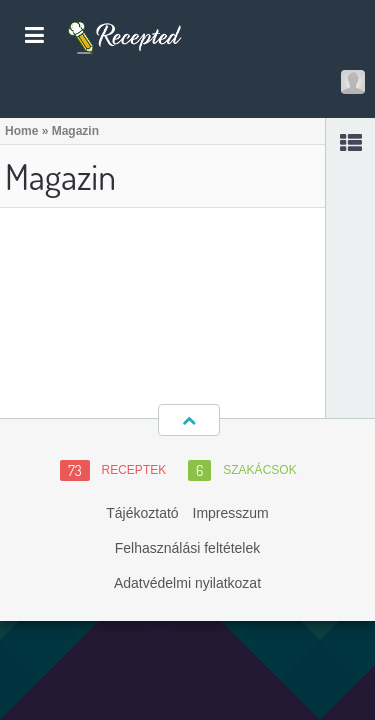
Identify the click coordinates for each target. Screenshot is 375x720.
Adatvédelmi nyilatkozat (187, 583)
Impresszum (231, 513)
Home (21, 131)
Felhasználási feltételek (188, 548)
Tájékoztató (142, 513)
